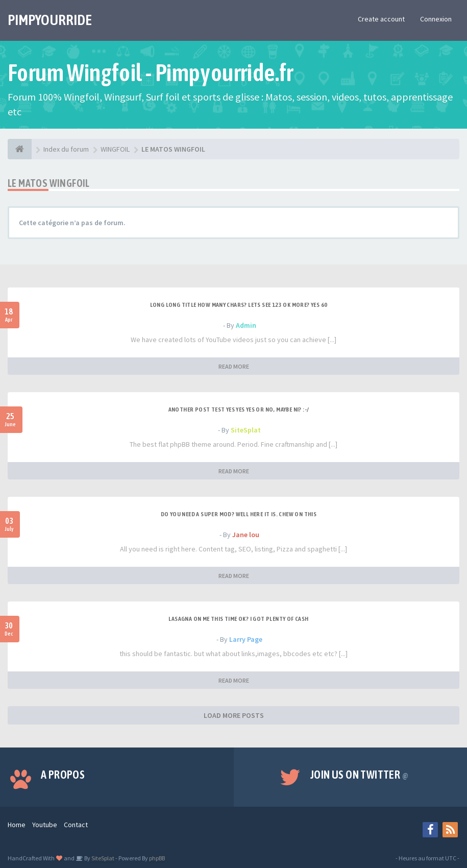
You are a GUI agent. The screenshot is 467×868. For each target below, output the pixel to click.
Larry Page (246, 639)
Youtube (45, 825)
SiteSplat (246, 430)
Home (17, 825)
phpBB (157, 858)
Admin (246, 325)
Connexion (436, 19)
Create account (381, 19)
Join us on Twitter (359, 775)
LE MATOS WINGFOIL (49, 183)
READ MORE (234, 366)
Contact (76, 825)
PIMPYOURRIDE (50, 20)
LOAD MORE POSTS (234, 715)
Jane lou (246, 535)
